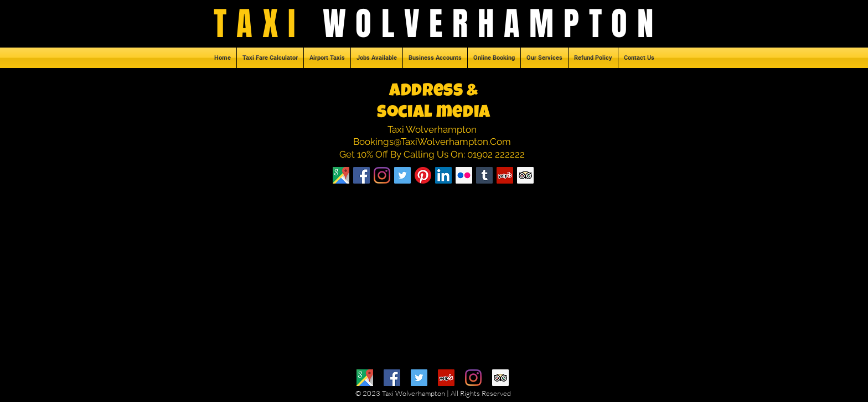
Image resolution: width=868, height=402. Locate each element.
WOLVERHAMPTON (493, 24)
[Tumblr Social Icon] (484, 175)
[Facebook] (361, 175)
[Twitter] (419, 378)
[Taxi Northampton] (341, 175)
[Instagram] (382, 175)
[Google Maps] (365, 378)
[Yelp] (446, 378)
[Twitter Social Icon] (402, 175)
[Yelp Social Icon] (505, 175)
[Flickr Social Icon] (464, 175)
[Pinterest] (423, 175)
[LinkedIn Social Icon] (443, 175)
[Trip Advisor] (500, 378)
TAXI (268, 24)
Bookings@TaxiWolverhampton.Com (432, 142)
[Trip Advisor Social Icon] (525, 175)
